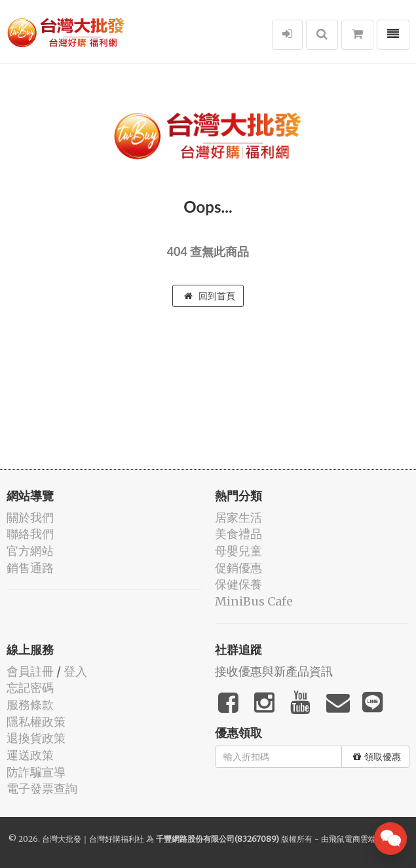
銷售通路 (30, 568)
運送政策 (30, 755)
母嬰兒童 (238, 551)
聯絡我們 (30, 534)
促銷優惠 (238, 568)
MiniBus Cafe (254, 601)
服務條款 (30, 705)
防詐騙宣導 (36, 772)
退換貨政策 (36, 738)
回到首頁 (210, 296)
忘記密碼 (30, 688)
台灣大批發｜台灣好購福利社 (93, 839)
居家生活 (238, 517)
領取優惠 (377, 757)
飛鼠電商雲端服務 (360, 839)
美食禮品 (238, 534)
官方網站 (30, 551)
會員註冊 (30, 671)
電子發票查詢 (42, 788)
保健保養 (238, 584)
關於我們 (30, 517)
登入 (75, 671)
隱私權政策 (36, 722)
